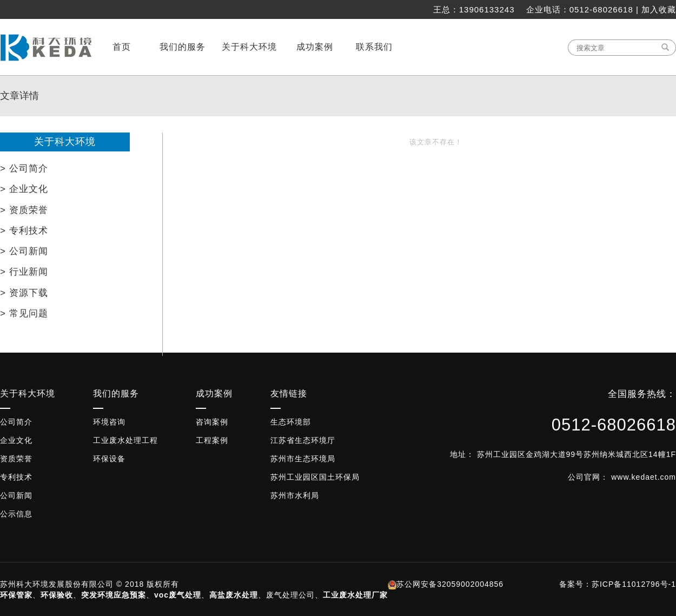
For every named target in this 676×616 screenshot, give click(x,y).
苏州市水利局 (295, 495)
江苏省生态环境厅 (303, 440)
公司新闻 (16, 495)
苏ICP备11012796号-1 (634, 584)
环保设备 (109, 459)
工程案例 (212, 440)
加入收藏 (659, 9)
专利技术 (16, 477)
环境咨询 (109, 422)
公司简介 (16, 422)
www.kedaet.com (644, 477)
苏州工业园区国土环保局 (315, 477)
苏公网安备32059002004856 (450, 584)
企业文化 (16, 440)
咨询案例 (212, 422)
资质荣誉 (16, 459)
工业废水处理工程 (125, 440)
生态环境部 (291, 422)
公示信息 (16, 514)
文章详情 (19, 96)
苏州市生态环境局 (303, 459)
